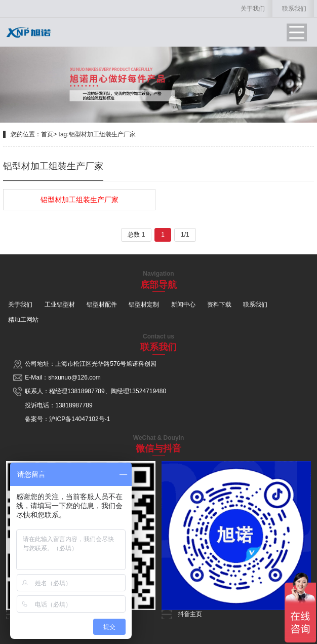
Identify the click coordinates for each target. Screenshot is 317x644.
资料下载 (219, 305)
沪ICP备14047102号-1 (80, 419)
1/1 (185, 235)
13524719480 (148, 391)
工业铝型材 (60, 305)
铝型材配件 (102, 305)
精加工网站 (23, 320)
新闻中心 (183, 305)
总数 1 (136, 235)
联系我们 (294, 9)
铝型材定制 (144, 305)
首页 (47, 134)
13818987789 (86, 391)
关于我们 (253, 9)
